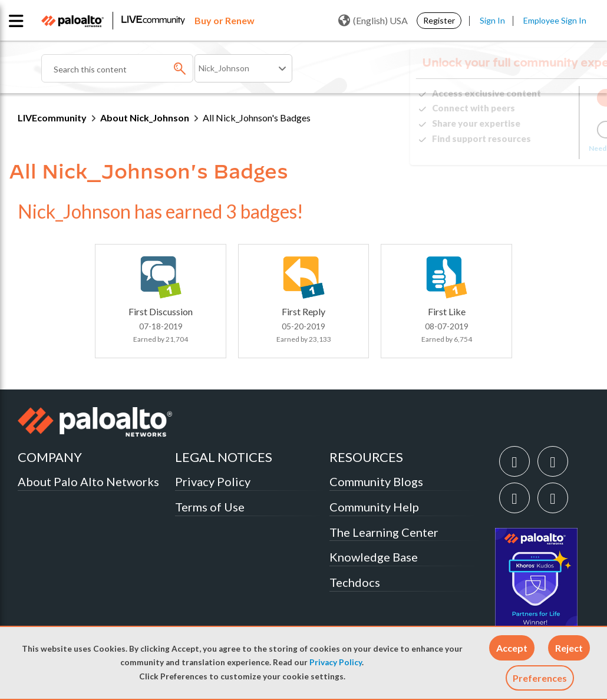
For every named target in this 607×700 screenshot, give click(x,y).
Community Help (374, 507)
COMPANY (50, 457)
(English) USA (373, 21)
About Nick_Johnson (145, 118)
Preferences (540, 678)
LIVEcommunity (52, 118)
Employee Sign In (555, 20)
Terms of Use (210, 507)
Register (439, 20)
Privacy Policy (336, 662)
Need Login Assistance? (536, 148)
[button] (512, 648)
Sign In (492, 20)
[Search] (117, 68)
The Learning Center (384, 532)
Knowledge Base (374, 557)
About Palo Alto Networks (88, 481)
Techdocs (355, 582)
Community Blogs (376, 481)
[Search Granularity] (243, 68)
